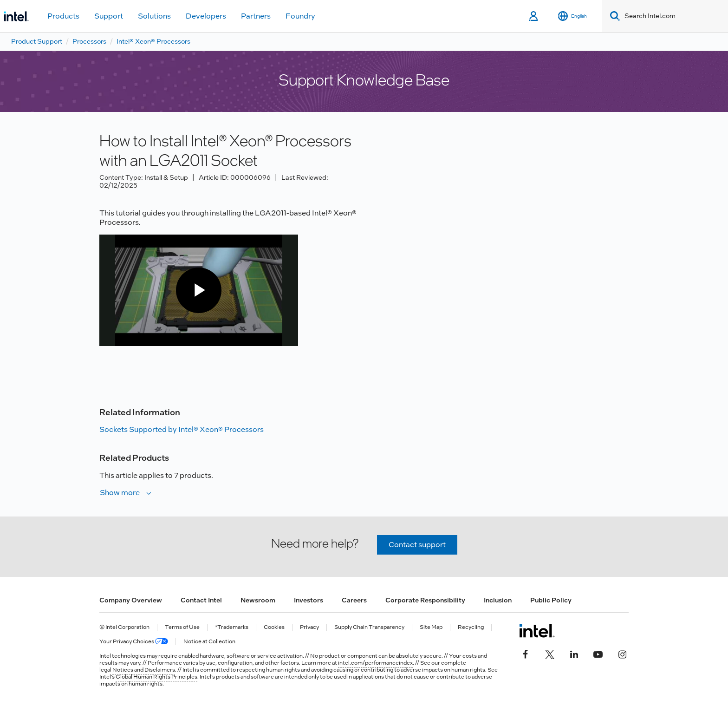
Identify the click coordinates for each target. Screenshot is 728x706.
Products (63, 16)
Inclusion (498, 600)
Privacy (309, 627)
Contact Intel (201, 600)
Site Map (431, 627)
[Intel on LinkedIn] (574, 653)
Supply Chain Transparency (369, 627)
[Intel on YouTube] (598, 653)
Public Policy (551, 600)
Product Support (37, 41)
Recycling (471, 627)
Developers (206, 16)
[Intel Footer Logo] (537, 631)
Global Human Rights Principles (156, 677)
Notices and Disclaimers (144, 670)
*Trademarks (232, 627)
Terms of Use (182, 627)
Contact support (417, 545)
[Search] (613, 16)
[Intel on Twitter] (550, 653)
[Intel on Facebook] (526, 653)
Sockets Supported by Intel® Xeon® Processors (182, 429)
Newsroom (258, 600)
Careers (354, 600)
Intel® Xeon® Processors (153, 41)
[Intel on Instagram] (622, 653)
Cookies (274, 627)
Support (109, 16)
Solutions (154, 16)
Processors (89, 41)
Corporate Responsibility (425, 600)
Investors (309, 600)
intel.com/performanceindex (375, 663)
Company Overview (131, 600)
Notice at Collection (209, 642)
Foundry (300, 16)
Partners (256, 16)
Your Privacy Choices (134, 642)
